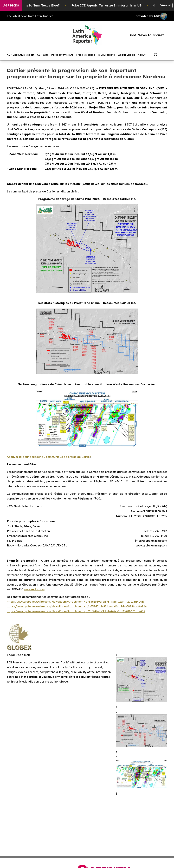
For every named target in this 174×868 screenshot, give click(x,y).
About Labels (127, 55)
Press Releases (85, 55)
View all (166, 5)
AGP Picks (11, 5)
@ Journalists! (107, 55)
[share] (165, 55)
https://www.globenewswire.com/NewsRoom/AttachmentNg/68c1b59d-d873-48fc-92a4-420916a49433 (76, 602)
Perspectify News (62, 55)
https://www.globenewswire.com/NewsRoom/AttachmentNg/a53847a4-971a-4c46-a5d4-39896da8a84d (77, 606)
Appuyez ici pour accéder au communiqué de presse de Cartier (49, 457)
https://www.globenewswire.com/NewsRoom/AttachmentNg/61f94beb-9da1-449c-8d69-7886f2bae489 (76, 611)
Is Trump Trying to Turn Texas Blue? (35, 5)
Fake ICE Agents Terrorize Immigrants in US (110, 5)
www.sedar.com (34, 589)
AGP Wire (43, 55)
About (142, 55)
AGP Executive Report (21, 55)
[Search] (156, 55)
